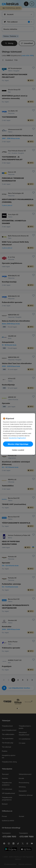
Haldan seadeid (18, 450)
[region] (18, 434)
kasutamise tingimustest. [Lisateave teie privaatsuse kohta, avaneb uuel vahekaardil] (18, 438)
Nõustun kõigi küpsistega (18, 444)
